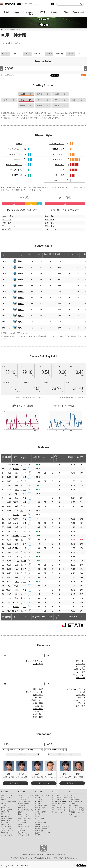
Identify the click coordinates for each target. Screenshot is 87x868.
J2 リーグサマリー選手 (59, 804)
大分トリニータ (23, 833)
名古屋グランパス (6, 818)
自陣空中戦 (60, 165)
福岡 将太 (7, 220)
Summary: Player (31, 13)
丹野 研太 (38, 664)
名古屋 (16, 515)
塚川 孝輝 (38, 689)
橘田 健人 (38, 709)
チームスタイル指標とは (77, 810)
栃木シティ (21, 808)
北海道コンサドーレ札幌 (26, 795)
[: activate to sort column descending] (3, 255)
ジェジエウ (81, 664)
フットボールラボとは (76, 799)
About (67, 12)
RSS (84, 75)
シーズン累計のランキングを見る (73, 398)
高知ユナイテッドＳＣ (42, 827)
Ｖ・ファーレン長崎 (7, 835)
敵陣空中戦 (17, 175)
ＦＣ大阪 (38, 814)
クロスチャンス (58, 149)
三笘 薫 (39, 706)
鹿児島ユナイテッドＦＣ (43, 833)
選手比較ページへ (65, 754)
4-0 (25, 515)
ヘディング (15, 154)
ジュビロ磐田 (22, 822)
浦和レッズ (4, 799)
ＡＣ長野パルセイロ (41, 806)
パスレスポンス (15, 170)
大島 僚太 (38, 698)
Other (71, 792)
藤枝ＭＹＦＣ (22, 825)
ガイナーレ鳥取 (40, 818)
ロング (17, 159)
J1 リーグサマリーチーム (60, 795)
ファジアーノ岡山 (6, 829)
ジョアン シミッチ (34, 692)
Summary (55, 792)
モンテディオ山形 (23, 804)
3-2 (25, 469)
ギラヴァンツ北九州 (41, 829)
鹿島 (17, 544)
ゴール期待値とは (75, 816)
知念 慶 (82, 698)
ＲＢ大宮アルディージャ (26, 810)
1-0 (25, 481)
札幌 (17, 531)
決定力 (19, 144)
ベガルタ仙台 (22, 799)
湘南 (17, 540)
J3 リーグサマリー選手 (59, 810)
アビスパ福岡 (5, 833)
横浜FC (16, 536)
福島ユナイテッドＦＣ (42, 795)
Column (55, 12)
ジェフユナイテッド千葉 (9, 802)
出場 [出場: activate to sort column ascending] (29, 255)
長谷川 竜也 (37, 700)
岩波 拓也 (50, 223)
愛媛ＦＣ (38, 825)
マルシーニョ (80, 700)
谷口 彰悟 (7, 229)
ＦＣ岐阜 (38, 810)
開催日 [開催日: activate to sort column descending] (8, 458)
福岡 (17, 506)
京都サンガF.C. (5, 820)
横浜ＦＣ (21, 812)
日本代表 (72, 797)
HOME (7, 12)
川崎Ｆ (21, 261)
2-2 (25, 527)
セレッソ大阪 (5, 825)
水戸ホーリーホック (7, 797)
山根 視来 (81, 672)
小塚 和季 (38, 703)
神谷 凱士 (81, 678)
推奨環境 (31, 855)
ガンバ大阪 (4, 822)
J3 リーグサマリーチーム (60, 808)
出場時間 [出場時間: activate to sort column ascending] (57, 255)
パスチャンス (59, 154)
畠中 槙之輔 (8, 216)
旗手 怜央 (81, 706)
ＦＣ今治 (21, 829)
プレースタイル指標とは (77, 808)
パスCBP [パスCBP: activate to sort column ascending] (80, 458)
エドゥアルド (50, 229)
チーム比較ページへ (22, 754)
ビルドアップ (59, 159)
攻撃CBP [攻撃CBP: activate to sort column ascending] (71, 458)
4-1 (25, 603)
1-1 (25, 485)
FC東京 (16, 502)
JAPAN (43, 12)
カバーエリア (59, 180)
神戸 (17, 485)
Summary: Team (19, 13)
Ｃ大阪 (16, 469)
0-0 (25, 561)
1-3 (25, 598)
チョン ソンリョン (34, 661)
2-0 (25, 465)
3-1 (25, 506)
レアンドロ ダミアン (76, 689)
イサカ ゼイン (79, 675)
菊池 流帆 (50, 216)
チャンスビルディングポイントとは (29, 398)
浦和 (17, 490)
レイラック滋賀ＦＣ (41, 812)
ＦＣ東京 (4, 806)
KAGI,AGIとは (73, 806)
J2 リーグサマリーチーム (60, 802)
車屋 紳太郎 (80, 669)
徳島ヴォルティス (23, 827)
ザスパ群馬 (38, 799)
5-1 (25, 473)
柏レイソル (4, 804)
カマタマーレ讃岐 (41, 822)
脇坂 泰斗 (38, 695)
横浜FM (15, 465)
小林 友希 (7, 223)
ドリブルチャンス (57, 144)
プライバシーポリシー (42, 855)
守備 (62, 170)
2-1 (25, 544)
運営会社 (53, 855)
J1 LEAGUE (4, 792)
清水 (17, 552)
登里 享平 (81, 661)
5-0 (25, 490)
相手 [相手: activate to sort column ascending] (15, 458)
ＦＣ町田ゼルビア (6, 810)
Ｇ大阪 (16, 523)
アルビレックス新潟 (24, 818)
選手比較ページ (15, 783)
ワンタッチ (15, 149)
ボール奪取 (60, 175)
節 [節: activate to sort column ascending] (3, 458)
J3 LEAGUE (39, 792)
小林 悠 (82, 692)
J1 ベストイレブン (58, 799)
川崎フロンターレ (6, 812)
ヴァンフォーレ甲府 (24, 816)
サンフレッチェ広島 (7, 831)
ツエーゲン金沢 (40, 808)
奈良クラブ (38, 816)
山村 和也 (38, 714)
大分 (17, 494)
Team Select (78, 12)
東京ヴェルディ (6, 808)
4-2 (25, 502)
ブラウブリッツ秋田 (24, 802)
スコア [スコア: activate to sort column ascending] (23, 458)
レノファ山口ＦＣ (41, 820)
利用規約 (25, 855)
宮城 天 (82, 703)
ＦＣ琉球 (38, 835)
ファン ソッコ (9, 226)
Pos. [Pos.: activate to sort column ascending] (43, 458)
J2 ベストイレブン (58, 806)
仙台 (17, 473)
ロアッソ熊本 (39, 831)
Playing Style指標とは (14, 190)
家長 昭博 (38, 717)
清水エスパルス (6, 816)
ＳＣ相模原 (38, 802)
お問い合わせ (61, 855)
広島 (17, 511)
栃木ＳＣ (38, 797)
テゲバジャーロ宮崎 (24, 835)
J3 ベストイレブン (58, 812)
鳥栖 (17, 498)
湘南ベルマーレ (23, 814)
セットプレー (14, 165)
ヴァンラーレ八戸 (23, 797)
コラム (71, 795)
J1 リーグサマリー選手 (59, 797)
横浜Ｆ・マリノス (6, 814)
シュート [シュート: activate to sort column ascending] (75, 255)
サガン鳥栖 (21, 831)
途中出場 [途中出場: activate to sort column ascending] (47, 255)
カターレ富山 (22, 820)
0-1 (25, 569)
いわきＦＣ (21, 806)
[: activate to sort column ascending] (8, 255)
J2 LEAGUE (21, 792)
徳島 (17, 477)
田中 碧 (39, 711)
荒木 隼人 (50, 226)
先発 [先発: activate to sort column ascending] (38, 255)
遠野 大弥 (81, 695)
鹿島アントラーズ (6, 795)
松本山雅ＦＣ (39, 804)
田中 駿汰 (50, 220)
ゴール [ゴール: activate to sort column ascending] (66, 255)
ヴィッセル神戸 (6, 827)
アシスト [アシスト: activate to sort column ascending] (57, 458)
